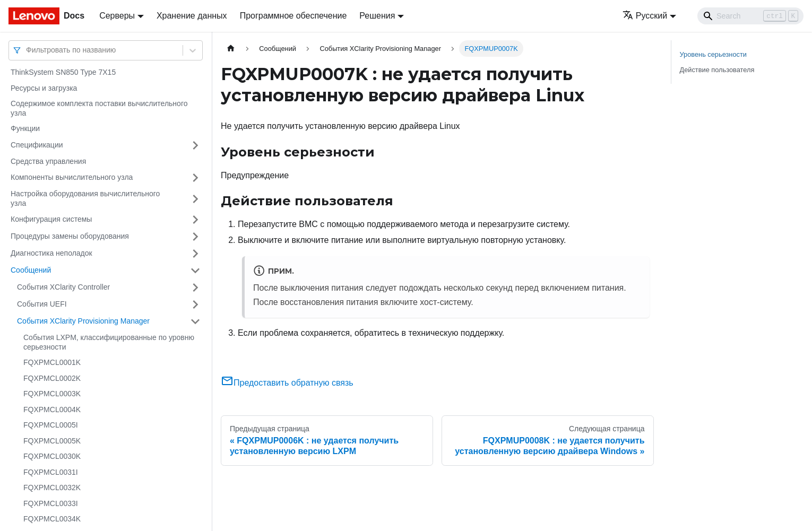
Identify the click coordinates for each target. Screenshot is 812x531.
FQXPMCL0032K (52, 488)
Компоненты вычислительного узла (72, 177)
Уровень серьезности (713, 54)
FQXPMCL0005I (51, 425)
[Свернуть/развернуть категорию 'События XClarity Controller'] (195, 288)
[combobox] (27, 50)
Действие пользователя (717, 70)
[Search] (750, 16)
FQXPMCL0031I (51, 472)
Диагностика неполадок (51, 253)
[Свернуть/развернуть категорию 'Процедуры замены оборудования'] (195, 237)
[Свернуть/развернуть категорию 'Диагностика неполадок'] (195, 254)
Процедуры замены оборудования (70, 236)
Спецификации (37, 145)
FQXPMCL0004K (52, 410)
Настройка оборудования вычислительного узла (85, 198)
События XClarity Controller (63, 287)
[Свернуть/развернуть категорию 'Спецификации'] (195, 145)
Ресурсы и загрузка (44, 88)
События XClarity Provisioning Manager (83, 321)
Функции (25, 128)
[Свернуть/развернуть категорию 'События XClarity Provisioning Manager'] (195, 321)
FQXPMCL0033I (51, 503)
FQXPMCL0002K (52, 378)
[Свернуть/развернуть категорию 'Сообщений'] (195, 271)
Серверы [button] (117, 16)
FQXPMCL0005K (52, 441)
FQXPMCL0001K (52, 362)
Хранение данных (192, 16)
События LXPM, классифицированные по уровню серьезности (109, 342)
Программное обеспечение (293, 16)
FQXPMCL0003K (52, 394)
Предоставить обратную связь (287, 383)
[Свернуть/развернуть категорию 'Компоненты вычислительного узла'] (195, 178)
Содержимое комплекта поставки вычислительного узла (99, 108)
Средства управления (48, 161)
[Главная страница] (231, 49)
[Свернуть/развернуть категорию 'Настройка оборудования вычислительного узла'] (195, 199)
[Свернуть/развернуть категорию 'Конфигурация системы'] (195, 220)
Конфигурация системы (51, 219)
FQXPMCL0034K (52, 519)
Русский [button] (645, 16)
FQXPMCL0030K (52, 456)
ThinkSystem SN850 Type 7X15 (63, 72)
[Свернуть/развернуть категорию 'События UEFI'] (195, 304)
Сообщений (31, 270)
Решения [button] (377, 16)
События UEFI (42, 304)
